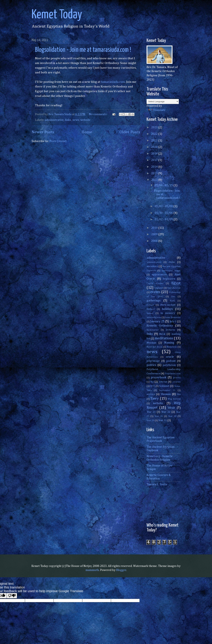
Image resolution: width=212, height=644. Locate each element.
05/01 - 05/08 (164, 206)
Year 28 (172, 416)
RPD (153, 386)
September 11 (167, 390)
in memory (168, 313)
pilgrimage (153, 361)
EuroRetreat (174, 288)
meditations (164, 338)
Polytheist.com (173, 374)
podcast (171, 361)
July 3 (173, 322)
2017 (155, 160)
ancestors (152, 266)
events (155, 292)
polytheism (169, 365)
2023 (155, 127)
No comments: (98, 114)
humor (150, 313)
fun (173, 297)
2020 (155, 147)
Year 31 (163, 420)
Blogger (121, 570)
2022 (155, 134)
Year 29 (150, 420)
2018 (155, 154)
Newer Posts (43, 132)
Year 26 (159, 416)
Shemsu (166, 394)
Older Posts (130, 132)
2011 (155, 180)
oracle (170, 357)
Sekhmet (164, 386)
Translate (156, 110)
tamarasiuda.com (113, 82)
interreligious (154, 317)
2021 (155, 141)
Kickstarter (153, 330)
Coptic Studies (155, 283)
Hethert (151, 309)
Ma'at (162, 334)
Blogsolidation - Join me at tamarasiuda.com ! (83, 50)
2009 (155, 234)
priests (177, 378)
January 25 (157, 322)
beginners (169, 279)
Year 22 (166, 412)
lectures (170, 330)
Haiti (172, 301)
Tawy (155, 399)
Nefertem (172, 347)
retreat (163, 382)
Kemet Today (57, 15)
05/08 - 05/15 (164, 185)
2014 (155, 167)
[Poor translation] (12, 596)
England (159, 288)
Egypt (176, 283)
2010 (155, 228)
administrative (54, 120)
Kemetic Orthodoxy (160, 326)
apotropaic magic (171, 271)
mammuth (92, 570)
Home (87, 132)
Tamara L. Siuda (157, 484)
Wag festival (174, 399)
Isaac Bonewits (173, 317)
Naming (169, 343)
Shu (179, 394)
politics (151, 365)
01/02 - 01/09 (164, 219)
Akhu (172, 262)
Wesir (171, 408)
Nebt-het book (154, 347)
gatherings (154, 301)
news (76, 120)
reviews (177, 382)
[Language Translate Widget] (163, 101)
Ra (152, 382)
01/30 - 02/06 (164, 213)
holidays (167, 309)
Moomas (151, 343)
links (68, 120)
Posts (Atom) (58, 141)
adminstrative (154, 262)
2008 (155, 241)
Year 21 (151, 412)
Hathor (150, 305)
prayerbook (159, 378)
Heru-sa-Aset (168, 305)
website (85, 120)
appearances (159, 275)
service (151, 394)
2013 (155, 173)
